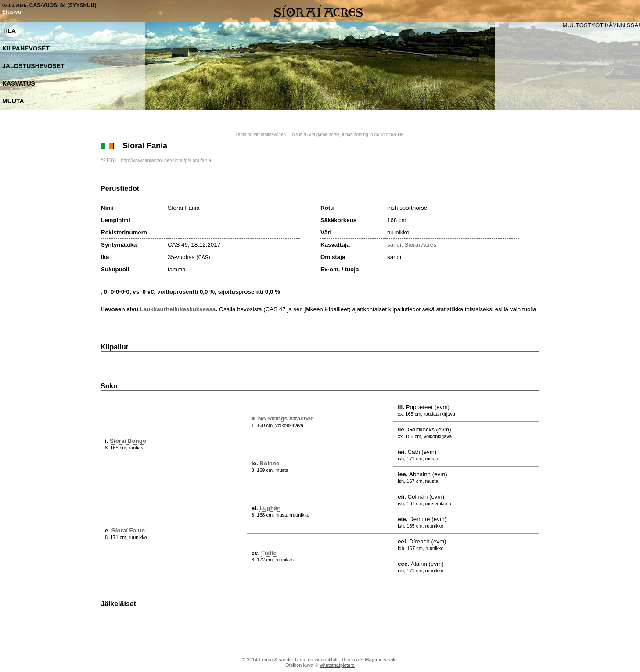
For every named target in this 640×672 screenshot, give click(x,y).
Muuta (13, 101)
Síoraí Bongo (128, 441)
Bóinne (269, 463)
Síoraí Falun (128, 530)
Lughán (270, 508)
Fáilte (269, 553)
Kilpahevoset (26, 48)
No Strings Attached (286, 419)
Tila (9, 31)
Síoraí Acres (420, 245)
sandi (394, 245)
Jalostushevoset (33, 66)
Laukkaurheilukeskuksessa (178, 309)
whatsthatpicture (337, 665)
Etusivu (12, 12)
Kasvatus (19, 83)
